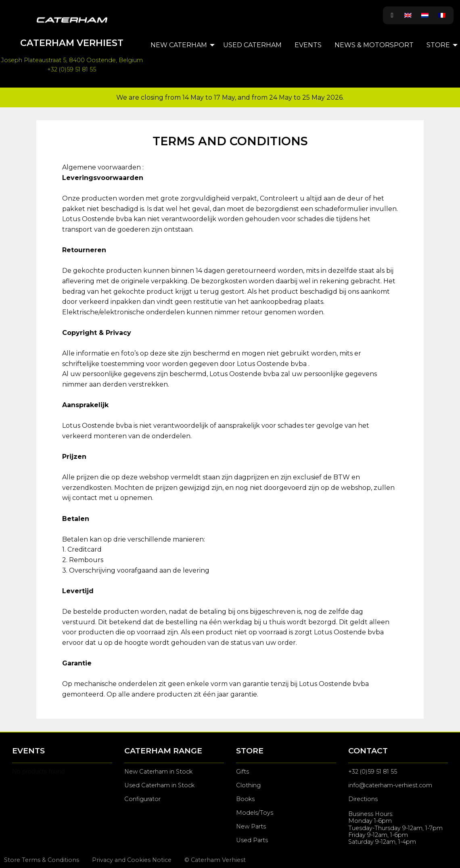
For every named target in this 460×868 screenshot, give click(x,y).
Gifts (243, 772)
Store (438, 45)
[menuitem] (180, 45)
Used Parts (252, 840)
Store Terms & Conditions (42, 860)
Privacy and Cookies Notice (132, 860)
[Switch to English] (408, 15)
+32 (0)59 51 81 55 (72, 69)
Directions (363, 799)
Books (245, 799)
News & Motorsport (374, 45)
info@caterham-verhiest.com (390, 785)
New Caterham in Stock (158, 772)
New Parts (251, 826)
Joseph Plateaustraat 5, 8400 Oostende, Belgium (72, 60)
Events (308, 45)
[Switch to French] (442, 15)
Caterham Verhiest (72, 43)
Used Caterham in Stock (159, 785)
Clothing (248, 785)
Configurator (142, 799)
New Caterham (179, 45)
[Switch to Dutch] (425, 15)
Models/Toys (255, 813)
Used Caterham (252, 45)
